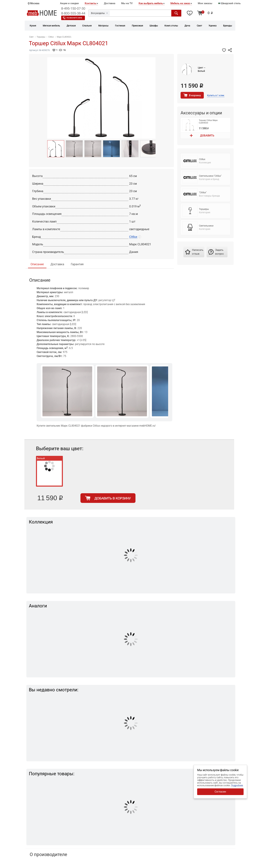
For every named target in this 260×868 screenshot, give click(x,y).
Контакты (91, 3)
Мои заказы (205, 3)
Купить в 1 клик (216, 95)
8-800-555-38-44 (73, 13)
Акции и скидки (69, 3)
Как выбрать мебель (151, 3)
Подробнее (237, 785)
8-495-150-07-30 (73, 8)
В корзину (195, 95)
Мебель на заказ (180, 3)
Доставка (110, 3)
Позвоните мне (74, 18)
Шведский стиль (229, 3)
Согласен (220, 792)
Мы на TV (127, 3)
